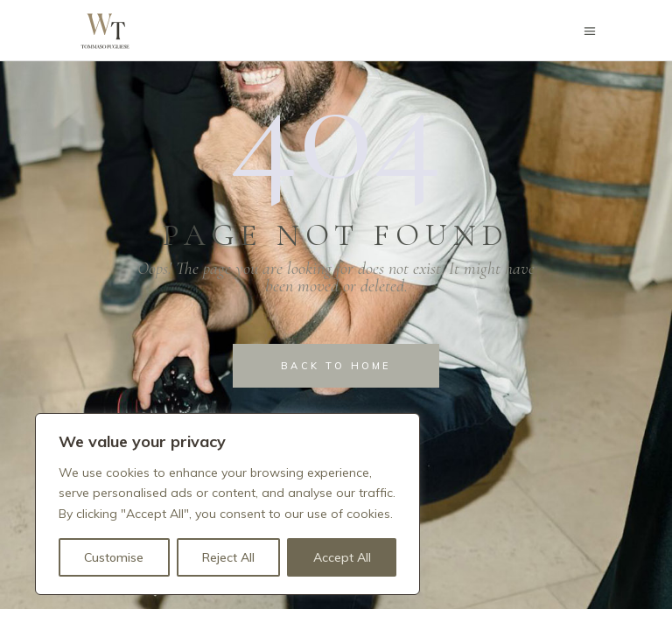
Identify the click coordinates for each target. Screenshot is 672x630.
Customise (114, 557)
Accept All (342, 557)
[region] (227, 504)
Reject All (228, 557)
